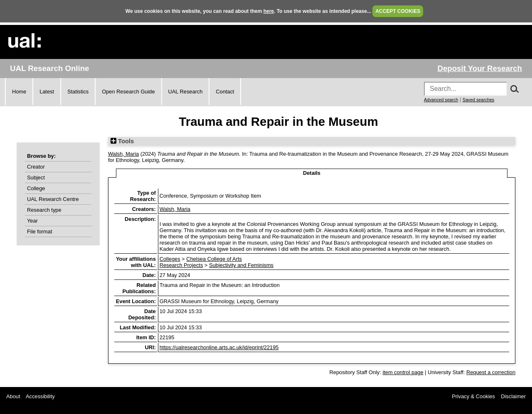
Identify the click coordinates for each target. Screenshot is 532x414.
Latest (47, 92)
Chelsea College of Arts (214, 259)
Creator (36, 167)
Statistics (78, 92)
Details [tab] (312, 173)
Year (32, 221)
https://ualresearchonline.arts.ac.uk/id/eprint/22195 (219, 347)
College (36, 188)
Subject (36, 178)
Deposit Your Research (480, 68)
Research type (44, 210)
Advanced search (441, 100)
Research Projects (181, 265)
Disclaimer (513, 396)
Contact (225, 92)
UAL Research (186, 92)
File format (39, 231)
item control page (403, 372)
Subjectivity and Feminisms (241, 265)
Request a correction (491, 372)
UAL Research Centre (53, 199)
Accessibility (40, 396)
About (13, 396)
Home (19, 92)
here (269, 11)
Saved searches (478, 100)
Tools (122, 141)
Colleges (170, 259)
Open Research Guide (128, 92)
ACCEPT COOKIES (398, 11)
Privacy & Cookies (473, 396)
